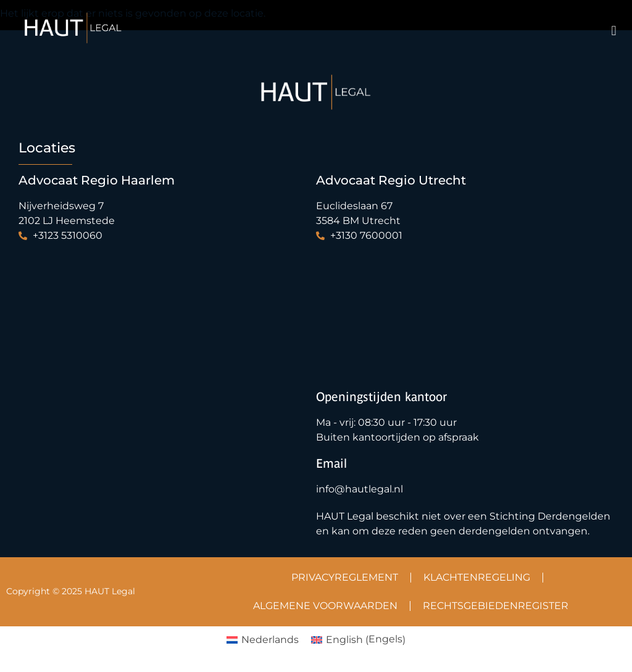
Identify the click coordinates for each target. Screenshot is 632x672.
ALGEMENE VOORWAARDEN (325, 606)
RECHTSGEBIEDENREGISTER (496, 606)
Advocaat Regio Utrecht (391, 180)
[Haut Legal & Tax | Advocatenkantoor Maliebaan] (455, 311)
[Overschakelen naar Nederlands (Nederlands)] (263, 640)
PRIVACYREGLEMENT (345, 577)
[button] (614, 31)
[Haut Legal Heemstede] (158, 311)
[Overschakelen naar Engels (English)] (358, 640)
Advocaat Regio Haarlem (97, 180)
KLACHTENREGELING (477, 577)
